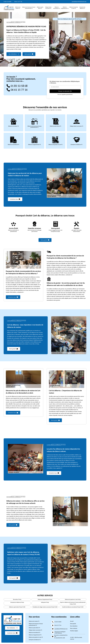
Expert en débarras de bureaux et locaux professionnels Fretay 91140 (73, 603)
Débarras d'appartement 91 (65, 8)
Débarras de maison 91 (18, 8)
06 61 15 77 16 (18, 2)
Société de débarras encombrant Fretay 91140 (73, 607)
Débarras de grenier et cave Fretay (73, 599)
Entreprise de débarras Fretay (17, 602)
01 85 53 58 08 (7, 2)
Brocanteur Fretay (17, 599)
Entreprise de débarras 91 (82, 8)
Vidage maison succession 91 (48, 8)
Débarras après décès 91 (40, 8)
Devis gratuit (73, 624)
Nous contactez (74, 628)
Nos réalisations (74, 626)
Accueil (72, 621)
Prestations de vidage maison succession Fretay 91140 (45, 607)
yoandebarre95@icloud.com (79, 2)
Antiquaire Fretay (45, 602)
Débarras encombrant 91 (57, 8)
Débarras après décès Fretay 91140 (17, 607)
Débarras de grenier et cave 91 (74, 8)
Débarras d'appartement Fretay (45, 599)
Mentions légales (74, 631)
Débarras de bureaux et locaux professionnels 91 (29, 8)
